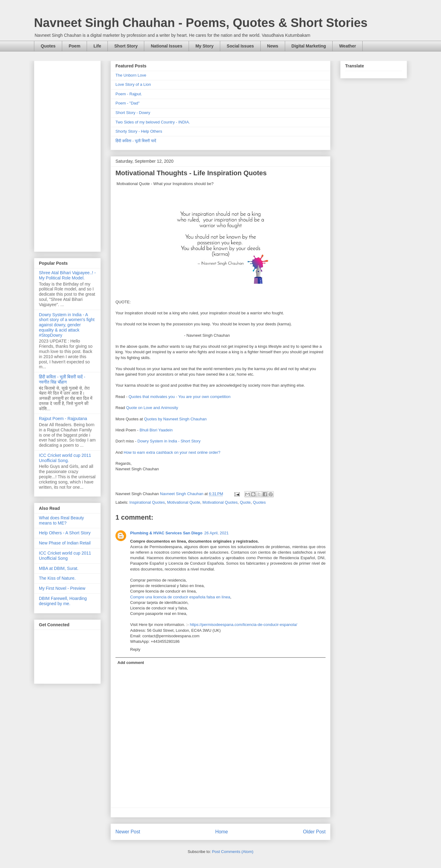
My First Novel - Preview (62, 588)
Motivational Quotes (220, 502)
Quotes (48, 46)
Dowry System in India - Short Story (169, 441)
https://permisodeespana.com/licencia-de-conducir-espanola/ (243, 625)
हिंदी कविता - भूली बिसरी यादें (136, 141)
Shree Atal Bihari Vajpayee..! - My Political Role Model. (67, 275)
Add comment (131, 663)
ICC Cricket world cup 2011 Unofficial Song (65, 556)
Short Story (126, 46)
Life (97, 46)
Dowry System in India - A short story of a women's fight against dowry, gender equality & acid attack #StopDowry (67, 325)
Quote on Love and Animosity (152, 408)
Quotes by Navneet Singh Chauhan (175, 419)
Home (222, 832)
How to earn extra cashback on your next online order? (172, 452)
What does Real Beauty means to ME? (61, 520)
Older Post (314, 832)
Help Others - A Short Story (65, 533)
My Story (204, 46)
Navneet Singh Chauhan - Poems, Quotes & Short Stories (201, 23)
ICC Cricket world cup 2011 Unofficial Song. (65, 458)
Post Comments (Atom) (233, 852)
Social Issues (240, 46)
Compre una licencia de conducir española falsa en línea (180, 597)
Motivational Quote (183, 502)
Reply (135, 649)
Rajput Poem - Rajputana (63, 419)
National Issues (166, 46)
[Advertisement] (67, 155)
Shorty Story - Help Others (139, 131)
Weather (347, 46)
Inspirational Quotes (147, 502)
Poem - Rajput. (129, 94)
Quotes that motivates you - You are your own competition (180, 397)
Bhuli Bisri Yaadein (156, 430)
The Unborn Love (131, 75)
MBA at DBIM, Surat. (59, 568)
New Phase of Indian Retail (65, 543)
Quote (245, 502)
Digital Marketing (309, 46)
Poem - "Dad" (128, 103)
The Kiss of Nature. (57, 578)
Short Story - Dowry (133, 113)
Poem (74, 46)
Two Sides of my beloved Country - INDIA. (153, 122)
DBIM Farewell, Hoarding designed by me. (63, 601)
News (273, 46)
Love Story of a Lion (133, 84)
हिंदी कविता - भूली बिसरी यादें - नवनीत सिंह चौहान (62, 379)
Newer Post (128, 832)
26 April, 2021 (217, 533)
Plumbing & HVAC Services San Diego (166, 533)
